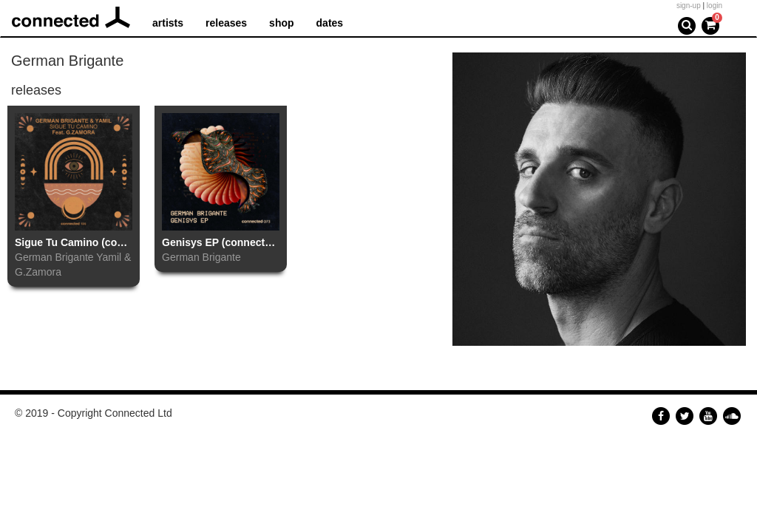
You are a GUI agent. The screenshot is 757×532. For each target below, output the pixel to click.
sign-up (689, 6)
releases (226, 23)
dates (330, 23)
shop (281, 23)
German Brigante (54, 257)
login (714, 6)
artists (168, 23)
